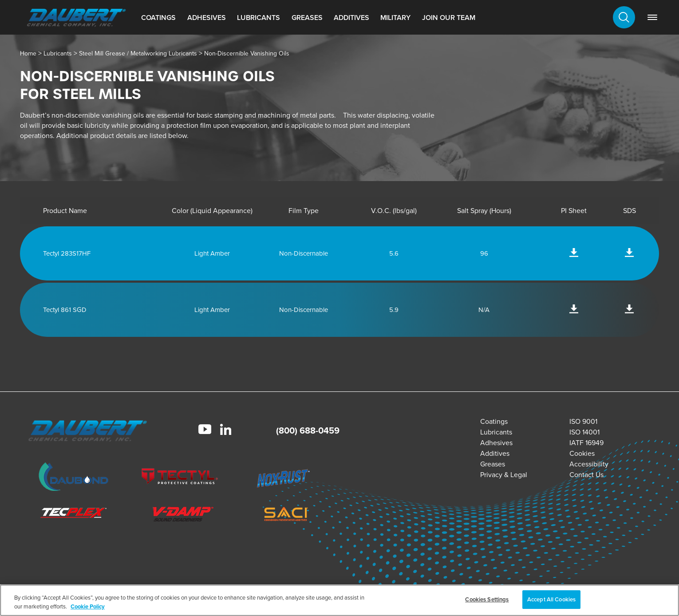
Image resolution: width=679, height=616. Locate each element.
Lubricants (259, 18)
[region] (339, 600)
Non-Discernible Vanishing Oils (247, 53)
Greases (307, 18)
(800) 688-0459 (308, 430)
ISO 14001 (584, 432)
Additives (351, 18)
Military (395, 18)
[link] (652, 17)
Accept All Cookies (551, 599)
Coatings (158, 18)
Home (28, 53)
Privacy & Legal (504, 475)
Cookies (582, 453)
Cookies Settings (487, 599)
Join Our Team (449, 18)
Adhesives (207, 18)
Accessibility (589, 464)
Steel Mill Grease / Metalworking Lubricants (138, 53)
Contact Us (586, 475)
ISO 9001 (583, 421)
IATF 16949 (586, 443)
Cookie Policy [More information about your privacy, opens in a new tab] (88, 606)
